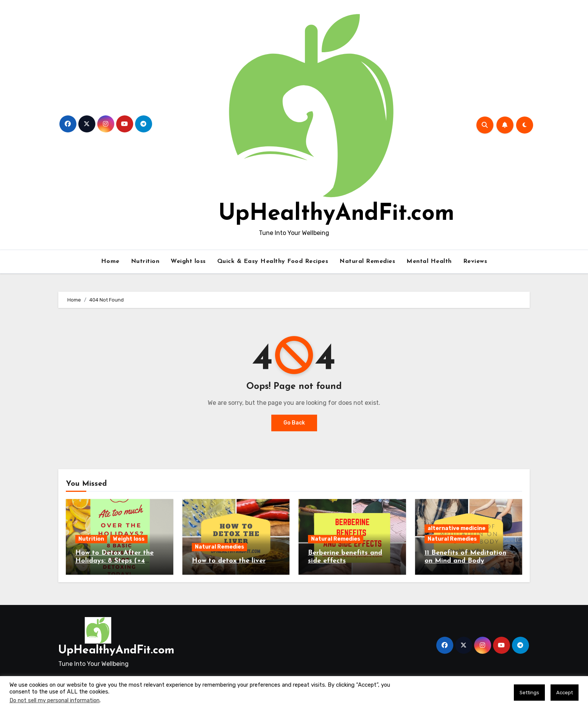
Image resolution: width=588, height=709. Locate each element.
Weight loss (188, 261)
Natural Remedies (367, 261)
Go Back (294, 423)
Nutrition (145, 261)
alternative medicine (457, 528)
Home (110, 261)
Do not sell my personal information (54, 700)
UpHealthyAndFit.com (336, 214)
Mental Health (429, 261)
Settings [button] (529, 693)
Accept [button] (565, 693)
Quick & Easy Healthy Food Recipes (273, 261)
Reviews (475, 261)
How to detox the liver (229, 561)
